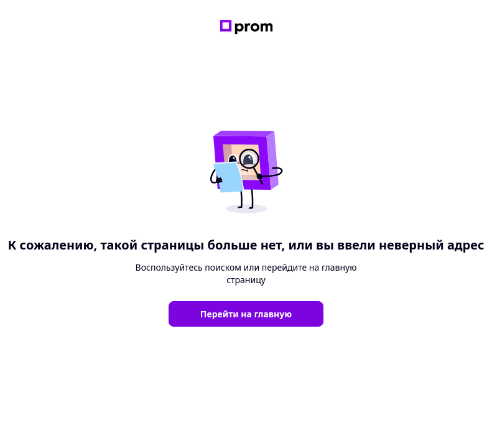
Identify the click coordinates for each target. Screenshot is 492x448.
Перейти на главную (246, 314)
